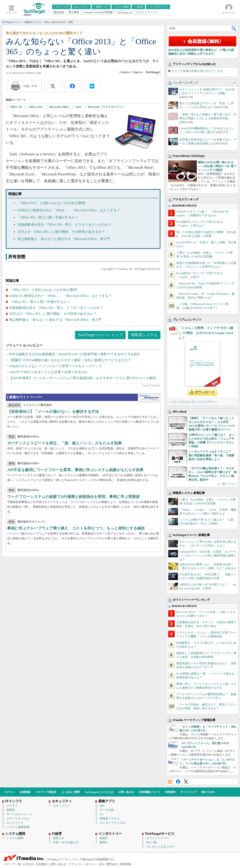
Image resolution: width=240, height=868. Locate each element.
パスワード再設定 (46, 792)
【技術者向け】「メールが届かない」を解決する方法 (53, 412)
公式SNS (28, 864)
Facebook (178, 782)
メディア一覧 (12, 864)
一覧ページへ (228, 484)
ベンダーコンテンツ (186, 83)
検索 (234, 28)
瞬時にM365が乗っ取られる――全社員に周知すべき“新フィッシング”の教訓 (217, 166)
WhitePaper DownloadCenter (149, 398)
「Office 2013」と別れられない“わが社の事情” (52, 203)
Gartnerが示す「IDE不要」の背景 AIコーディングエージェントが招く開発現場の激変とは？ (208, 556)
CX (102, 814)
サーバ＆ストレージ (19, 814)
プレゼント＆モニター (160, 847)
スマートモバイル (18, 819)
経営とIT (59, 838)
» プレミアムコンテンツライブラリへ (193, 402)
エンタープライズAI (113, 823)
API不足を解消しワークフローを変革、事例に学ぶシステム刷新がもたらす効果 (75, 470)
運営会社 (112, 864)
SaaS (78, 107)
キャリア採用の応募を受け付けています (197, 71)
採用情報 (125, 864)
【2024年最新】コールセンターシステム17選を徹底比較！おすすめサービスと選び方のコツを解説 (83, 378)
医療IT (104, 838)
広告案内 (42, 864)
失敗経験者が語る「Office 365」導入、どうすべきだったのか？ (65, 225)
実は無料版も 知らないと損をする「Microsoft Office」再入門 (64, 239)
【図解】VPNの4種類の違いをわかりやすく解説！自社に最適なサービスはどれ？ (70, 360)
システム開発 (15, 838)
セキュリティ (62, 806)
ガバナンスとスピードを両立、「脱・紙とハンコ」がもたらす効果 (64, 443)
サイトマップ (188, 792)
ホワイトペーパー (158, 838)
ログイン (10, 792)
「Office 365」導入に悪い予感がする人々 (48, 217)
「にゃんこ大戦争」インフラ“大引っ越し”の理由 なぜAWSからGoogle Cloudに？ (206, 333)
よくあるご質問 (71, 792)
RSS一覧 (152, 842)
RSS (170, 782)
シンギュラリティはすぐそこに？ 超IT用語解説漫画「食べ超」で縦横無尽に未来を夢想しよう (211, 455)
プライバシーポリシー (83, 864)
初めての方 (208, 792)
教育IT (104, 842)
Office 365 (16, 107)
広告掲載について (149, 792)
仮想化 (11, 810)
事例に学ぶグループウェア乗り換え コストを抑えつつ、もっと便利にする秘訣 (76, 528)
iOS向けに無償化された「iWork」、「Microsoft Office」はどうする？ (69, 210)
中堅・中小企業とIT (66, 842)
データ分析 (107, 810)
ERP (102, 806)
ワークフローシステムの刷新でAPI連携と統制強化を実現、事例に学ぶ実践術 (74, 497)
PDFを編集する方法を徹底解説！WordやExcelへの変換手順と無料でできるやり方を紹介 (75, 354)
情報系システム (144, 335)
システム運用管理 (18, 827)
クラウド (12, 806)
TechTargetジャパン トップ (100, 335)
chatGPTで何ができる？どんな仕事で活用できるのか (48, 372)
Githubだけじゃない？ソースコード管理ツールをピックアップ (56, 366)
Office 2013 (36, 107)
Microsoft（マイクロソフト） (107, 107)
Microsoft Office (59, 107)
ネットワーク (15, 823)
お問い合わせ (126, 792)
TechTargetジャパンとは (99, 792)
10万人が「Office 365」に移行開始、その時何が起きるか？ (61, 232)
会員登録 (25, 792)
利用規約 (170, 792)
